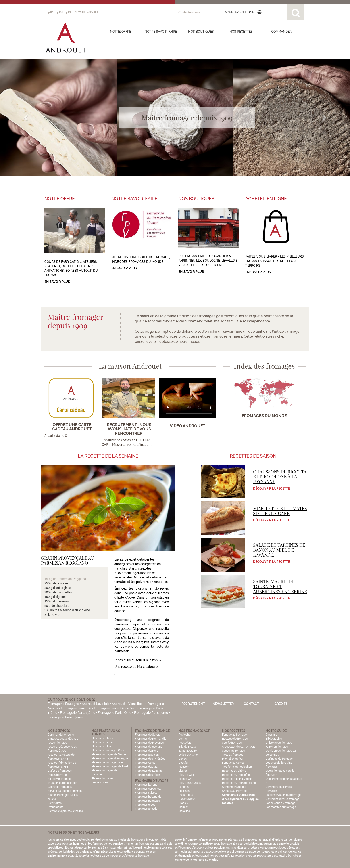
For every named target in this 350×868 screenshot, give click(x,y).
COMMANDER (281, 32)
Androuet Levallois (96, 704)
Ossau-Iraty (186, 795)
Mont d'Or (185, 779)
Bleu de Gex (186, 775)
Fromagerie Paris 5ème (151, 713)
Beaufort (184, 763)
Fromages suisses (146, 793)
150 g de (51, 579)
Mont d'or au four (233, 759)
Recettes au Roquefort (236, 775)
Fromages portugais (147, 801)
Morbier (183, 807)
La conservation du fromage (283, 795)
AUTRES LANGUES (87, 13)
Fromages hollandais (148, 797)
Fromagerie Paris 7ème (115, 713)
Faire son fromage (277, 747)
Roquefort (185, 743)
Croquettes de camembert (239, 747)
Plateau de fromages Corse (108, 750)
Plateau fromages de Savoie (109, 754)
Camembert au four (234, 787)
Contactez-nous (189, 12)
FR (51, 13)
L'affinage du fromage (279, 759)
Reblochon (185, 735)
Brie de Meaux (187, 747)
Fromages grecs (145, 805)
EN (60, 13)
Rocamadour (187, 799)
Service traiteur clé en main (65, 791)
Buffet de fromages (60, 771)
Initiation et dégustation (62, 783)
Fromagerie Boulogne (63, 704)
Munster (184, 767)
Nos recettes (241, 32)
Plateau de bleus (102, 746)
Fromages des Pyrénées (150, 759)
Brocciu (183, 803)
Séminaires (55, 803)
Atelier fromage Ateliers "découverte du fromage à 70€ (62, 747)
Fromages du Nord (147, 751)
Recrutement (193, 704)
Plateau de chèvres (104, 738)
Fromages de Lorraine (149, 771)
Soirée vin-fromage (60, 779)
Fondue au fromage (234, 735)
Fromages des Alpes (148, 775)
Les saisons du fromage (280, 803)
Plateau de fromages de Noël (110, 766)
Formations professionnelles (65, 811)
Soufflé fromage (232, 743)
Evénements (55, 807)
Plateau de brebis (102, 742)
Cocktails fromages (60, 787)
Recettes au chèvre (234, 771)
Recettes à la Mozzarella (237, 779)
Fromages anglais (146, 809)
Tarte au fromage (233, 755)
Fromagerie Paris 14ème (65, 717)
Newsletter (223, 704)
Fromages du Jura (146, 767)
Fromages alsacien (147, 755)
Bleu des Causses (190, 783)
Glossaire (272, 735)
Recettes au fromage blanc (239, 783)
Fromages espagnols (148, 789)
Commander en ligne (61, 735)
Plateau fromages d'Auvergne (110, 758)
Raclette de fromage (235, 739)
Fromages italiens (146, 785)
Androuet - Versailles (127, 704)
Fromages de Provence (149, 743)
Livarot (183, 771)
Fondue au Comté (233, 763)
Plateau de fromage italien (108, 762)
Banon (183, 759)
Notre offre (121, 32)
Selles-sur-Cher (188, 755)
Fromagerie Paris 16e (76, 708)
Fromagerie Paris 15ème (78, 713)
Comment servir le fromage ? (283, 799)
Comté (183, 739)
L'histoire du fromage (279, 743)
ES (68, 13)
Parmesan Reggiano (72, 579)
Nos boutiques (201, 32)
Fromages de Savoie (148, 735)
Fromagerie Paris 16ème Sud (115, 708)
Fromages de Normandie (151, 739)
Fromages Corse (145, 763)
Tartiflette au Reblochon (237, 767)
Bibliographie (274, 739)
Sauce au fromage (233, 751)
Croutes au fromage (234, 791)
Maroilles (184, 811)
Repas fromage (57, 775)
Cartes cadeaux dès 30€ (63, 739)
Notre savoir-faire (161, 32)
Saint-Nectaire (188, 751)
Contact (251, 704)
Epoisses (184, 791)
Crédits (281, 704)
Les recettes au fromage (281, 807)
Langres (184, 787)
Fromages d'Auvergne (149, 747)
